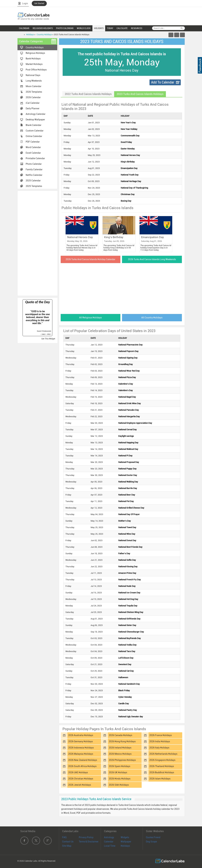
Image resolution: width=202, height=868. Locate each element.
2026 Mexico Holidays (120, 754)
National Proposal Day (129, 462)
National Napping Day (128, 443)
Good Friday (126, 142)
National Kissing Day (128, 567)
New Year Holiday (129, 129)
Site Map (67, 846)
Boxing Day (126, 201)
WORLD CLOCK (84, 28)
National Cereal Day (127, 430)
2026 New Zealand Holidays (83, 760)
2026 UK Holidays (118, 772)
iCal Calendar (33, 103)
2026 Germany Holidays (80, 741)
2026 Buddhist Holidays (162, 772)
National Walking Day (128, 482)
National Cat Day (126, 671)
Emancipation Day (129, 168)
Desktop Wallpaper (35, 120)
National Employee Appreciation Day (135, 423)
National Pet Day (126, 501)
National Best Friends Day (130, 547)
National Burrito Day (128, 488)
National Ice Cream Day (129, 593)
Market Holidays (34, 64)
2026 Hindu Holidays (120, 779)
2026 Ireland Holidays (120, 748)
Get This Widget (48, 339)
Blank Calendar (34, 125)
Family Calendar (34, 169)
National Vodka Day (127, 645)
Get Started (39, 3)
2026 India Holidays (160, 741)
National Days (33, 75)
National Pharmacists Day (130, 345)
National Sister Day (127, 625)
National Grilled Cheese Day (131, 508)
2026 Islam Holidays (160, 779)
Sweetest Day (125, 664)
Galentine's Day (126, 384)
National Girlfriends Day (129, 619)
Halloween (123, 677)
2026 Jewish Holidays (80, 785)
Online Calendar (34, 136)
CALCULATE (122, 28)
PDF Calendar (33, 142)
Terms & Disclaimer (89, 842)
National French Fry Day (130, 580)
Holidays (30, 35)
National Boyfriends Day (130, 638)
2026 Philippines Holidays (122, 760)
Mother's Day (125, 521)
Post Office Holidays (36, 70)
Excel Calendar (33, 153)
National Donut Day (127, 540)
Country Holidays (44, 35)
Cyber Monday (125, 697)
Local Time (110, 846)
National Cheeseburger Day (131, 632)
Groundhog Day (126, 364)
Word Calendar (33, 147)
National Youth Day (130, 175)
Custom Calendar (35, 131)
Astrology (109, 837)
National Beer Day (127, 495)
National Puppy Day (127, 469)
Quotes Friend (153, 837)
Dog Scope (151, 842)
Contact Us (68, 842)
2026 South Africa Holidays (82, 766)
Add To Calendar (163, 82)
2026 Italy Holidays (159, 748)
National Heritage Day (131, 181)
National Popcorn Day (128, 351)
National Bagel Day (127, 397)
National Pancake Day (129, 410)
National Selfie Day (127, 560)
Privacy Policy (86, 837)
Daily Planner (33, 108)
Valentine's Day (126, 390)
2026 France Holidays (161, 735)
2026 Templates (34, 92)
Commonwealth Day (130, 136)
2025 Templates (34, 186)
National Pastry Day (128, 710)
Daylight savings (126, 436)
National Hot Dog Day (128, 599)
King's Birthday (128, 162)
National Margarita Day (129, 416)
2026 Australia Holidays (81, 735)
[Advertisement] (37, 243)
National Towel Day (127, 527)
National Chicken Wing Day (131, 612)
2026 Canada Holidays (120, 735)
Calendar (109, 842)
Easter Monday (128, 149)
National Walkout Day (128, 449)
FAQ (64, 837)
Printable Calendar (35, 158)
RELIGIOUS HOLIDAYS (43, 28)
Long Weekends (34, 81)
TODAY (110, 28)
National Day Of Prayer (129, 514)
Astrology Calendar (36, 114)
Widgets (125, 837)
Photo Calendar (34, 164)
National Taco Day (127, 651)
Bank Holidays (33, 59)
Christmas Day (128, 194)
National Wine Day (127, 534)
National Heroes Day (130, 155)
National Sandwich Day (129, 684)
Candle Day (124, 704)
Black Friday (124, 690)
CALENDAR (24, 28)
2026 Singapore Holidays (162, 760)
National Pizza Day (127, 377)
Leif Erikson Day (126, 658)
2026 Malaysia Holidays (81, 754)
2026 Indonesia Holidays (81, 748)
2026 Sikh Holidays (119, 785)
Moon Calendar (34, 86)
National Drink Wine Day (130, 403)
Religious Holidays (35, 53)
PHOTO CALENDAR (65, 28)
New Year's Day (128, 123)
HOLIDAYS (99, 28)
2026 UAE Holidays (78, 772)
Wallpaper (126, 842)
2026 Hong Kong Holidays (122, 741)
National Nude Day (127, 586)
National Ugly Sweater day (131, 717)
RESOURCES (137, 28)
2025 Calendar (33, 181)
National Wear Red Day (129, 371)
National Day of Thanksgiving (134, 188)
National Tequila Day (128, 606)
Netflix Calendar (34, 175)
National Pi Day (125, 456)
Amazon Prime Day (127, 573)
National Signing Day (128, 358)
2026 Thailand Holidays (162, 766)
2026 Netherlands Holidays (163, 754)
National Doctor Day (128, 475)
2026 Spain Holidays (119, 766)
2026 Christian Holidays (81, 779)
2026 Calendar (33, 97)
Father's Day (124, 553)
